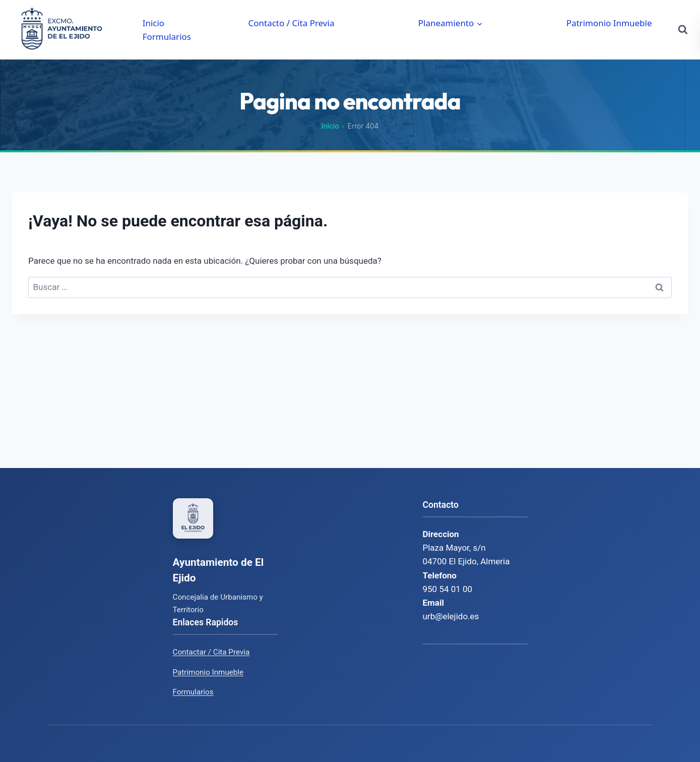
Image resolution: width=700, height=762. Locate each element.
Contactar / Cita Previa (211, 652)
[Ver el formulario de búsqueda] (683, 30)
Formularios (167, 37)
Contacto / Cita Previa (291, 23)
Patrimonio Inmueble (609, 23)
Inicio (154, 23)
